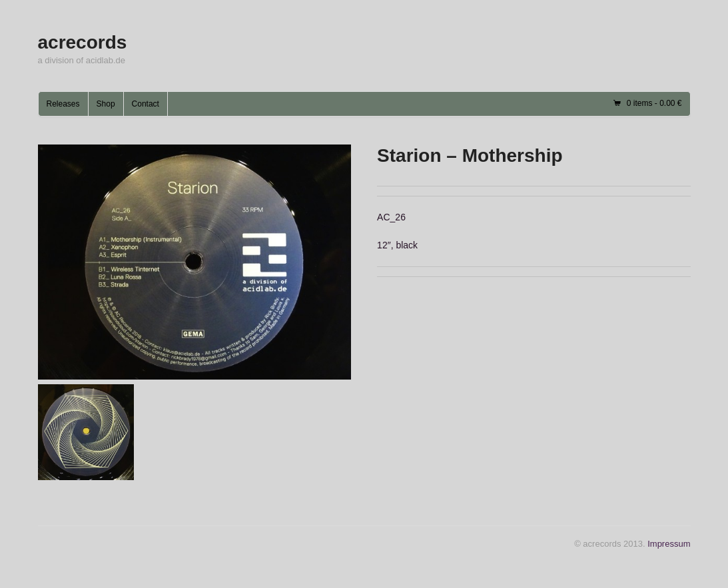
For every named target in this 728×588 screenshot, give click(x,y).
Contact (146, 104)
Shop (106, 104)
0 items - (654, 103)
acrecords (83, 42)
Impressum (669, 544)
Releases (63, 104)
